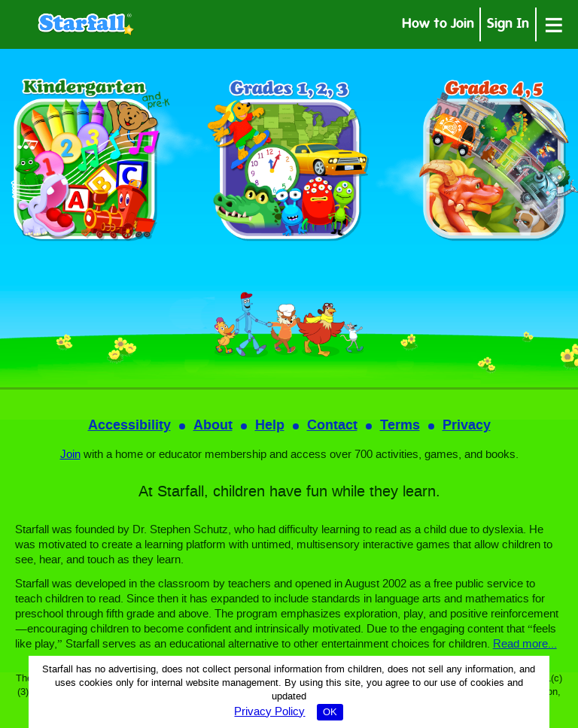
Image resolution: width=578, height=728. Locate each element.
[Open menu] (554, 24)
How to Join (438, 25)
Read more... (525, 645)
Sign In (508, 25)
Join (70, 455)
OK (330, 713)
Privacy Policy (269, 712)
